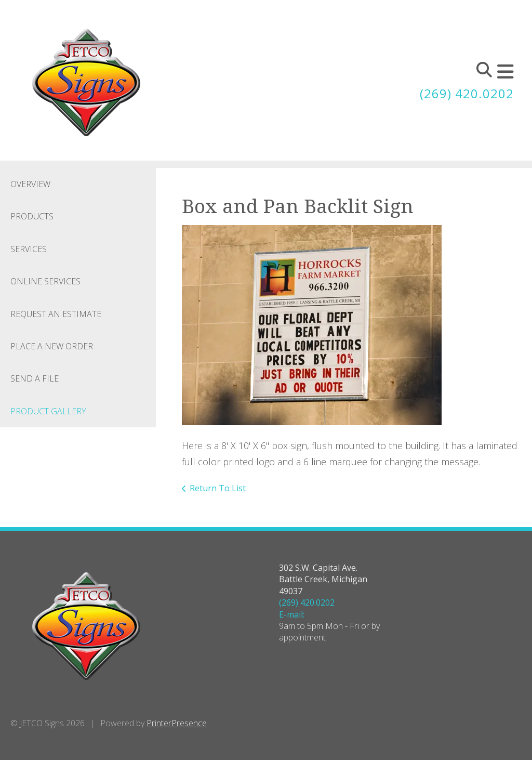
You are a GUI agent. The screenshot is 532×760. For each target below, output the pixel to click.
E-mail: (292, 614)
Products (32, 216)
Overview (30, 184)
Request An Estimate (56, 314)
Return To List (218, 488)
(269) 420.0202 (467, 93)
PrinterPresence (177, 723)
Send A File (35, 378)
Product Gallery (48, 411)
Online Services (45, 281)
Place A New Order (52, 346)
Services (29, 249)
